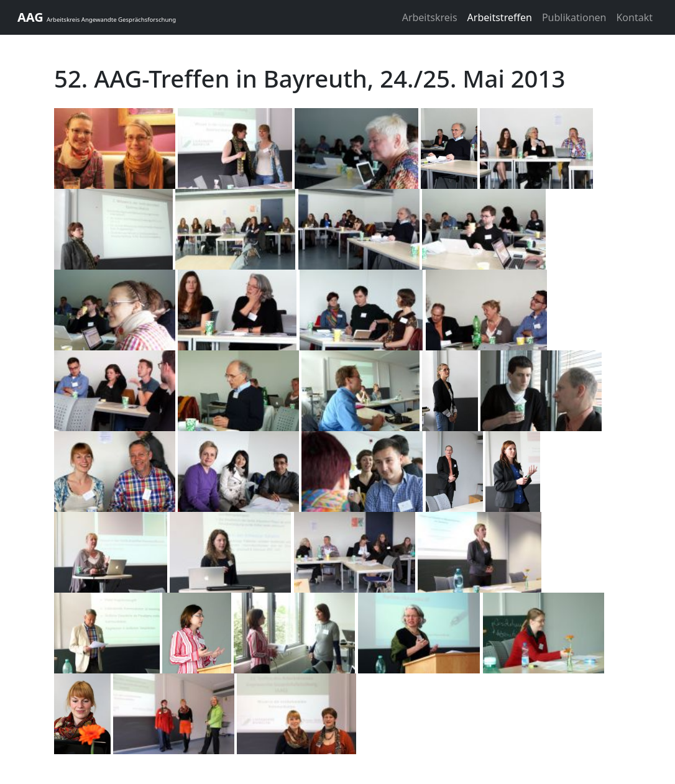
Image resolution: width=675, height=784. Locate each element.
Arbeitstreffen (500, 17)
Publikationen (574, 17)
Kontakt (634, 17)
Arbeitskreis (430, 17)
